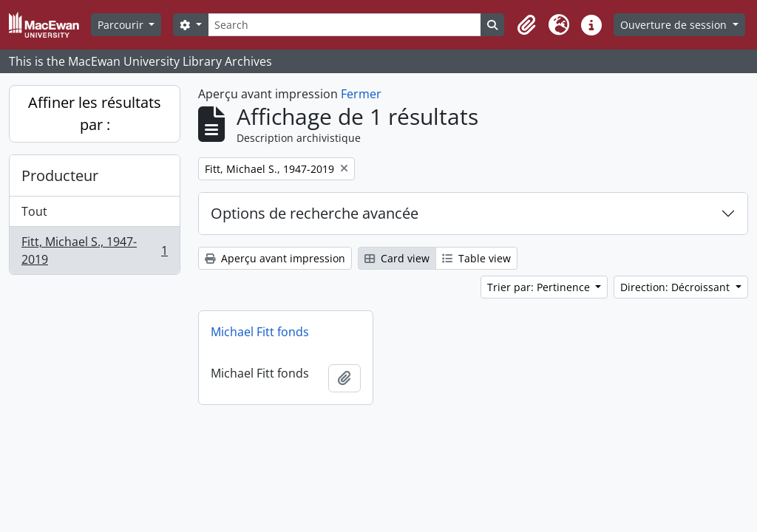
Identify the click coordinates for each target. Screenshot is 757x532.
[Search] (345, 25)
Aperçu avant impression (275, 258)
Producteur (60, 175)
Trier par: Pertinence (540, 287)
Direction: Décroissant (676, 287)
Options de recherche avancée (315, 213)
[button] (526, 25)
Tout (34, 211)
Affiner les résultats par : (95, 113)
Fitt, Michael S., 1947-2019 (94, 250)
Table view (476, 258)
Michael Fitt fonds (260, 332)
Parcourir (122, 25)
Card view (397, 258)
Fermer (361, 94)
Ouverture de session (675, 25)
